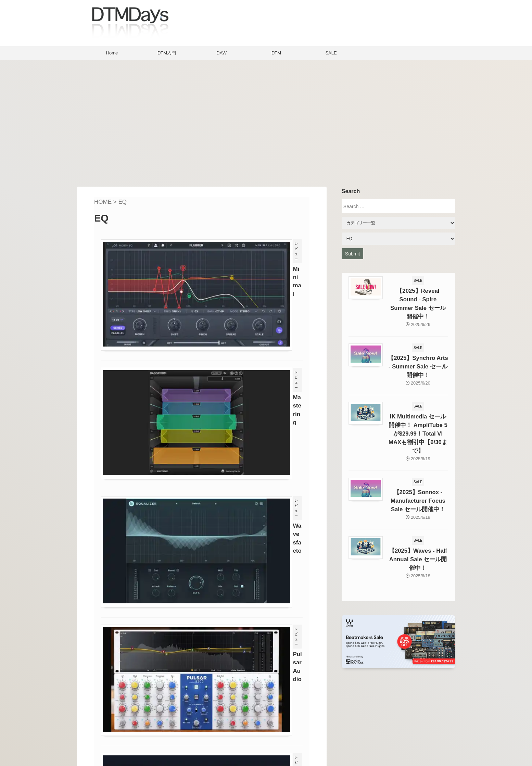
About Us (218, 723)
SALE (331, 53)
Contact (216, 734)
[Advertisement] (266, 122)
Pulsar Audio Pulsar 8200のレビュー (247, 470)
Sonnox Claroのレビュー (232, 542)
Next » (233, 633)
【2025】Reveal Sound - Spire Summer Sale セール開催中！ (418, 298)
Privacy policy (224, 744)
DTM (276, 53)
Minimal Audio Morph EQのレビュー (247, 254)
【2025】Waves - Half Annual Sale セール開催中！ (418, 529)
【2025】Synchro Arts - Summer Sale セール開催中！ (418, 354)
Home (112, 53)
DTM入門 (167, 53)
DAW (221, 53)
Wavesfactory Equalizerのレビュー (245, 398)
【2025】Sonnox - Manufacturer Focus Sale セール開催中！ (418, 473)
